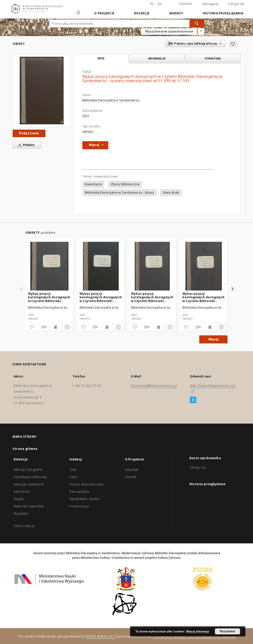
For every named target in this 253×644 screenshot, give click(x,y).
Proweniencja (79, 506)
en (160, 4)
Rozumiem (228, 631)
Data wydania (79, 492)
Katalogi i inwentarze (29, 484)
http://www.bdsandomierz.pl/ (213, 386)
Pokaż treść (29, 133)
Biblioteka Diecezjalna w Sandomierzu (111, 100)
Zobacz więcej (24, 526)
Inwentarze (93, 184)
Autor (73, 477)
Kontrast (186, 4)
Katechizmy (22, 492)
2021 (86, 116)
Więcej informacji (198, 631)
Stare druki (171, 193)
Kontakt (131, 477)
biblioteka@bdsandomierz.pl (154, 386)
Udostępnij (210, 4)
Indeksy (176, 13)
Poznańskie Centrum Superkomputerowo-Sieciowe (194, 636)
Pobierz (25, 145)
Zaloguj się (236, 4)
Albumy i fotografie (28, 470)
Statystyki (132, 470)
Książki (19, 499)
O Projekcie (104, 13)
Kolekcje (142, 13)
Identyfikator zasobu (84, 499)
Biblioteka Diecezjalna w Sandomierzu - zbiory (119, 193)
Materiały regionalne (29, 506)
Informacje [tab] (157, 58)
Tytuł (73, 470)
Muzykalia (21, 514)
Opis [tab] (101, 58)
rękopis (88, 131)
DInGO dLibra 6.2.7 (100, 636)
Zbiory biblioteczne (125, 184)
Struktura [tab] (213, 58)
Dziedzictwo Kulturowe (30, 477)
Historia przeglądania (223, 13)
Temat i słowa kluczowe (86, 484)
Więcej (213, 339)
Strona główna (25, 449)
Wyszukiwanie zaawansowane (169, 31)
